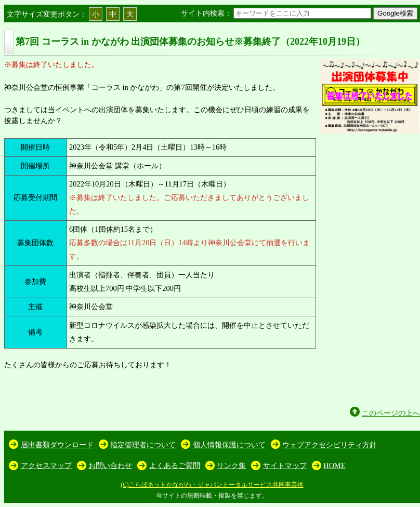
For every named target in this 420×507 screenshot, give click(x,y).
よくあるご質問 (175, 465)
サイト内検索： (277, 13)
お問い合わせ (110, 465)
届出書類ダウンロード (57, 445)
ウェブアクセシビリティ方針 (330, 445)
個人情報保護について (229, 445)
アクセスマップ (46, 465)
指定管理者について (143, 445)
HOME (334, 465)
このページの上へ (391, 413)
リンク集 (231, 465)
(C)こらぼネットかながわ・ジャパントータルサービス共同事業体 (212, 485)
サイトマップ (285, 465)
